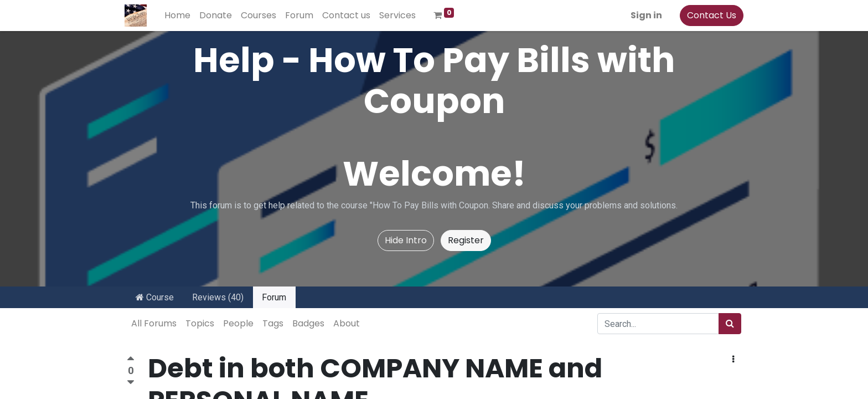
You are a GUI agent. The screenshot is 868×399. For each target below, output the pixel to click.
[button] (733, 360)
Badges (308, 323)
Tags (273, 323)
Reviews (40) (218, 297)
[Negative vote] (131, 383)
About (347, 323)
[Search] (730, 324)
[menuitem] (180, 16)
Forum (274, 297)
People (238, 323)
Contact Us (709, 15)
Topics (200, 323)
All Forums (154, 323)
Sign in (644, 15)
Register (466, 240)
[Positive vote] (131, 360)
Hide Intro (406, 240)
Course (155, 297)
